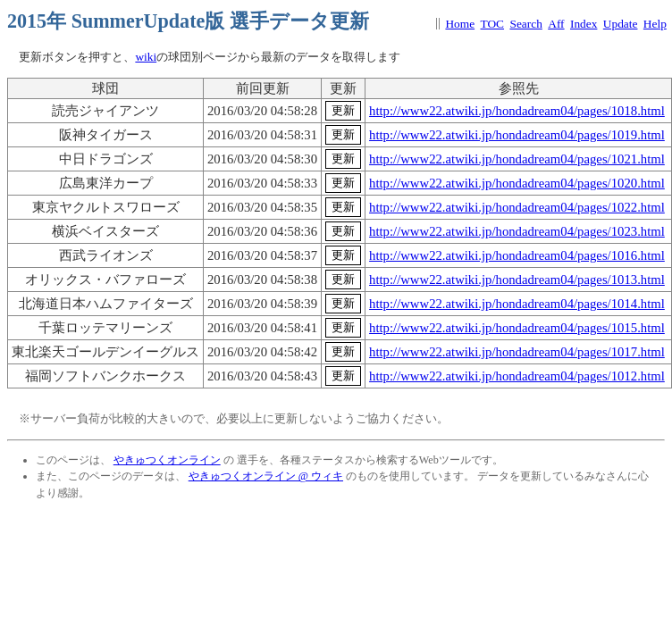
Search (525, 24)
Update (621, 24)
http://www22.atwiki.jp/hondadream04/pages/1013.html (517, 280)
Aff (556, 24)
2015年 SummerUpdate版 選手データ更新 (188, 21)
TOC (493, 24)
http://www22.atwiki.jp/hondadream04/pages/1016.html (517, 255)
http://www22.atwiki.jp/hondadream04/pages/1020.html (517, 183)
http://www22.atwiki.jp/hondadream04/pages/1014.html (517, 304)
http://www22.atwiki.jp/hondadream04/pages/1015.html (517, 328)
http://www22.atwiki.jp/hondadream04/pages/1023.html (517, 231)
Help (655, 24)
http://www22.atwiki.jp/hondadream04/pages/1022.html (517, 207)
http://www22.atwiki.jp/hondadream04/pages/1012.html (517, 376)
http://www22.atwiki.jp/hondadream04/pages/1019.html (517, 135)
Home (460, 24)
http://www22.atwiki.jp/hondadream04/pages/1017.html (517, 352)
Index (584, 24)
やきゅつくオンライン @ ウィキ (266, 476)
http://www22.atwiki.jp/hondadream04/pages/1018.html (517, 111)
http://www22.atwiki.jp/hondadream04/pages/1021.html (517, 159)
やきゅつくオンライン (167, 460)
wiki (146, 57)
